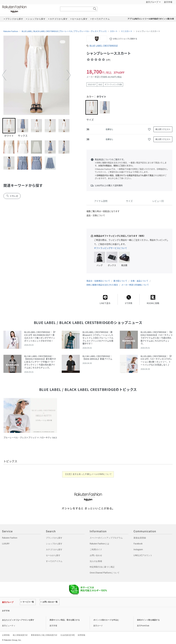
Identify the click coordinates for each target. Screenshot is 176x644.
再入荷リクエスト (163, 129)
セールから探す (53, 555)
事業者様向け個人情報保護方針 (44, 635)
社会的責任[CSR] (68, 635)
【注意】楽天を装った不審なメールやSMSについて (88, 474)
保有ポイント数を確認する (148, 620)
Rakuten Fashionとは (99, 544)
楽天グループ (152, 2)
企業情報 (6, 635)
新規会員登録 (140, 538)
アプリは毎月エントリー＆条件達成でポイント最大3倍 (151, 19)
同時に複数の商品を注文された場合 (102, 285)
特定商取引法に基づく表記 (102, 567)
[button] (4, 75)
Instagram (138, 550)
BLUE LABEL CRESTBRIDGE (104, 46)
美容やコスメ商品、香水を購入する (65, 620)
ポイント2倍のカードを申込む (106, 620)
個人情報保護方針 (20, 635)
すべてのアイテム (54, 561)
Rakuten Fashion (29, 9)
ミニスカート (127, 31)
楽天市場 (168, 2)
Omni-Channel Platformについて (105, 573)
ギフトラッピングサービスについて (111, 248)
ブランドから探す (54, 538)
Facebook (138, 544)
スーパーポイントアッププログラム (106, 538)
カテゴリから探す (54, 550)
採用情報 (81, 635)
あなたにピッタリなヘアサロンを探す (18, 620)
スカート (114, 31)
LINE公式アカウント (143, 555)
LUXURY (6, 544)
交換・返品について (139, 281)
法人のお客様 (96, 561)
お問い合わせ (96, 555)
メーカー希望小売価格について (135, 285)
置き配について (120, 281)
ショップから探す (54, 544)
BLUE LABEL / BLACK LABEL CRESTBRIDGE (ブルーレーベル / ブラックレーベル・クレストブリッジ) (64, 31)
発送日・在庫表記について (98, 281)
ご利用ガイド (96, 550)
